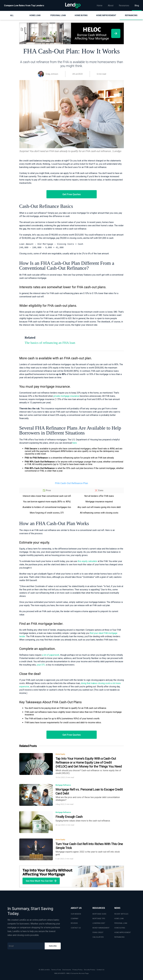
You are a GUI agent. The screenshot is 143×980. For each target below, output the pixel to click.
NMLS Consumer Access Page (78, 973)
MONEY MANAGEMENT (101, 928)
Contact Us (100, 970)
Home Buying (81, 15)
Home (100, 6)
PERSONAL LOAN (121, 923)
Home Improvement (106, 15)
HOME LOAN (119, 919)
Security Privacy (89, 970)
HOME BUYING (120, 928)
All (12, 15)
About (111, 6)
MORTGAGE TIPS (99, 919)
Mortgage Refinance (63, 785)
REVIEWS (74, 923)
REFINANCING (119, 937)
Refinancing (131, 15)
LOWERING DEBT (99, 923)
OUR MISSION (76, 914)
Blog (137, 6)
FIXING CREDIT (98, 932)
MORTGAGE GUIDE (99, 914)
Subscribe (53, 946)
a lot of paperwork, (51, 655)
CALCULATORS (98, 937)
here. (75, 443)
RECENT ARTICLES (121, 914)
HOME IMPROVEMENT (123, 932)
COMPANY (75, 919)
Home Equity (60, 754)
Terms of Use (56, 970)
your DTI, (41, 665)
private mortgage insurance (66, 396)
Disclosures (67, 970)
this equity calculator (87, 561)
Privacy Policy (77, 970)
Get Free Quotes (72, 194)
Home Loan (35, 15)
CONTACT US (76, 928)
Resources (124, 6)
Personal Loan (58, 15)
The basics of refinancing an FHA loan (50, 343)
